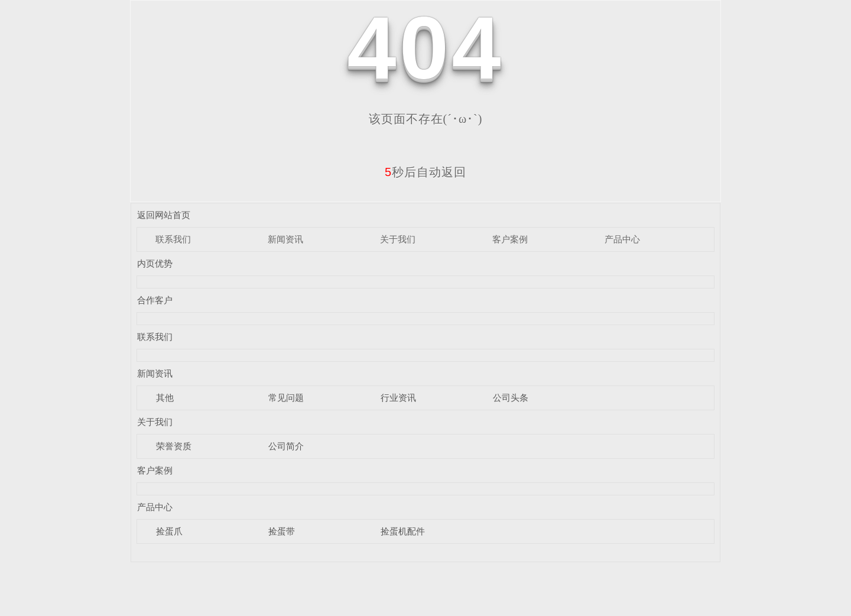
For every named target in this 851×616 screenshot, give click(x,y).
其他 (165, 398)
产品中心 (622, 239)
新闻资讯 (285, 239)
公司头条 (511, 398)
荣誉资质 (174, 446)
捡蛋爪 (169, 531)
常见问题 (286, 398)
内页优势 (155, 263)
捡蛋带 (282, 531)
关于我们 (398, 239)
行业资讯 (398, 398)
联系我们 (173, 239)
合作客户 (155, 300)
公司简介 (286, 446)
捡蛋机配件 (403, 531)
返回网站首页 (164, 215)
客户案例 (510, 239)
